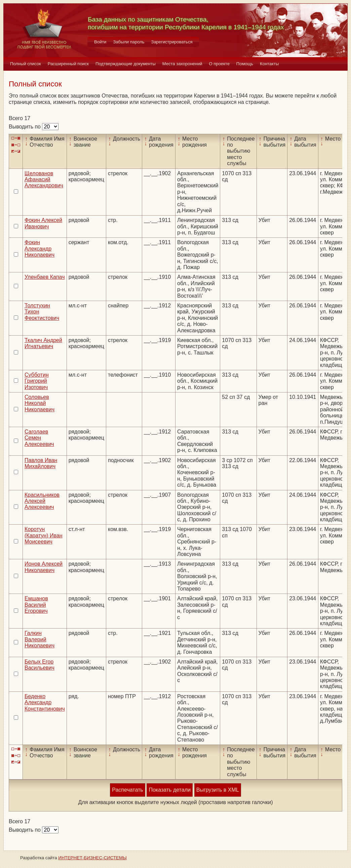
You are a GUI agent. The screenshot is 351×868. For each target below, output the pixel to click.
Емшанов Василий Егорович (36, 605)
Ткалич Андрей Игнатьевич (43, 343)
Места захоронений (182, 64)
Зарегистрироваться (172, 42)
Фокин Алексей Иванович (43, 223)
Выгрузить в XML (218, 790)
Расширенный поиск (68, 64)
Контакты (269, 64)
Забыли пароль (129, 42)
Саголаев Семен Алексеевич (39, 438)
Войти (100, 42)
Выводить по (25, 127)
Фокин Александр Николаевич (40, 249)
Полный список (26, 64)
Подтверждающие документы (126, 64)
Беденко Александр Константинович (45, 703)
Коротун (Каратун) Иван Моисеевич (44, 535)
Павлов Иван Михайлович (41, 463)
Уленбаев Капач (45, 277)
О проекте (219, 64)
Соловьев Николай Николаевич (40, 403)
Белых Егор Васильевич (40, 665)
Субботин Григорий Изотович (37, 381)
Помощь (245, 64)
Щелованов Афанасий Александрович (44, 180)
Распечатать (127, 790)
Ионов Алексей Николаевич (44, 567)
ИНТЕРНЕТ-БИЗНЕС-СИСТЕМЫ (92, 858)
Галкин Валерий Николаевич (40, 639)
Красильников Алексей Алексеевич (42, 501)
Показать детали (169, 790)
